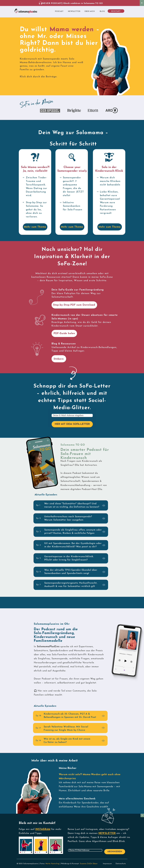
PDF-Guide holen (64, 333)
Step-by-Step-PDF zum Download (74, 305)
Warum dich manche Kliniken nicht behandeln (110, 181)
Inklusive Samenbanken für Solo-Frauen (73, 206)
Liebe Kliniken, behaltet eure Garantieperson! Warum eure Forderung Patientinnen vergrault (110, 203)
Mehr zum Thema (35, 227)
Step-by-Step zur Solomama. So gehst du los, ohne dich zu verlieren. (36, 210)
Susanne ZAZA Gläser (89, 864)
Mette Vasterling (52, 864)
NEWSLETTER (107, 833)
